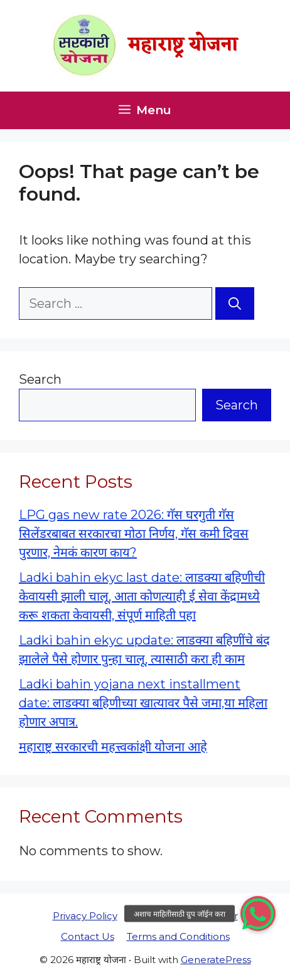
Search (40, 379)
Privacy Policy (85, 916)
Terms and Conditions (178, 936)
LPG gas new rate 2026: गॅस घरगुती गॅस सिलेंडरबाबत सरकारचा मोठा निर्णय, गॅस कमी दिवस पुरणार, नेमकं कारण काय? (134, 534)
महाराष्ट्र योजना (183, 45)
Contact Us (88, 936)
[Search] (235, 303)
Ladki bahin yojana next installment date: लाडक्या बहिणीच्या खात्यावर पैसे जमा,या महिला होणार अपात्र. (143, 703)
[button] (258, 914)
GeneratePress (216, 960)
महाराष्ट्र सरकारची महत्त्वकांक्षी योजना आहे (113, 747)
